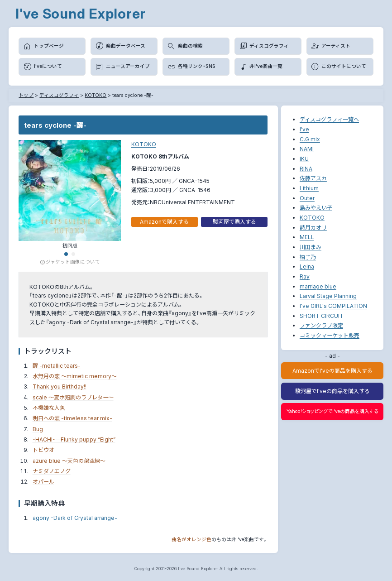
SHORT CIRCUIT (322, 316)
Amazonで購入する (164, 222)
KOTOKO (144, 144)
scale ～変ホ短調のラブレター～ (73, 397)
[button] (66, 254)
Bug (38, 429)
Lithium (309, 188)
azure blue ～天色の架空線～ (69, 461)
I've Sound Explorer (81, 14)
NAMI (307, 149)
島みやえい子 (316, 208)
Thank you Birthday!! (60, 387)
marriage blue (318, 286)
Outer (307, 198)
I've (304, 129)
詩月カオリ (313, 228)
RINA (306, 169)
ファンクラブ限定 (321, 325)
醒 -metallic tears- (57, 366)
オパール (43, 482)
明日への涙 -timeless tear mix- (72, 418)
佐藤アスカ (313, 178)
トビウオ (43, 450)
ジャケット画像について (70, 262)
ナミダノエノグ (52, 471)
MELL (307, 237)
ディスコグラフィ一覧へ (329, 119)
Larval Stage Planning (328, 296)
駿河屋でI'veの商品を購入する (332, 391)
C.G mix (310, 139)
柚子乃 (308, 257)
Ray (305, 276)
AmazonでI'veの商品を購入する (332, 371)
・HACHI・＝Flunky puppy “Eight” (74, 439)
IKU (304, 159)
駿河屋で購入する (234, 222)
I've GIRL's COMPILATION (333, 306)
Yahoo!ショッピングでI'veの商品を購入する (332, 411)
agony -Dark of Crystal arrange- (75, 518)
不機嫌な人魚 (49, 408)
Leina (307, 266)
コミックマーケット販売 (330, 335)
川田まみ (311, 247)
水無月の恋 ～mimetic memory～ (75, 376)
